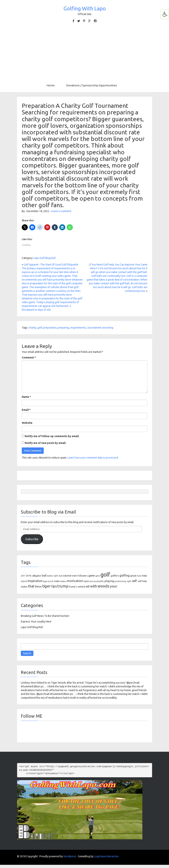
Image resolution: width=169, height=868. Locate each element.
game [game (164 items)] (92, 575)
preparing (63, 328)
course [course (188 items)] (67, 575)
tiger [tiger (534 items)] (47, 586)
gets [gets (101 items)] (98, 576)
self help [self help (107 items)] (142, 581)
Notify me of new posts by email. (45, 443)
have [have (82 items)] (139, 576)
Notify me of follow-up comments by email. (52, 436)
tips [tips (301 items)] (54, 586)
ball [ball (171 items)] (44, 575)
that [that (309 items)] (31, 586)
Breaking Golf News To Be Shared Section (45, 616)
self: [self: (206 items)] (135, 581)
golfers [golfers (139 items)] (115, 576)
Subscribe (32, 539)
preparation (50, 328)
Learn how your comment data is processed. (93, 458)
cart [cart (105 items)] (56, 576)
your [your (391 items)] (114, 586)
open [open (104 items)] (86, 581)
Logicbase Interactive (106, 856)
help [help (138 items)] (145, 576)
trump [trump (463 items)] (63, 586)
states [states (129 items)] (24, 587)
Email (26, 410)
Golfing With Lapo (85, 8)
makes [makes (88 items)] (63, 581)
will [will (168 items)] (88, 586)
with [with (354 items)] (94, 586)
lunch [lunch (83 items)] (51, 581)
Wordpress (70, 856)
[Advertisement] (84, 53)
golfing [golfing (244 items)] (125, 575)
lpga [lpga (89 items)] (45, 581)
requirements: (78, 328)
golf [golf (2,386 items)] (105, 575)
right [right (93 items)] (129, 581)
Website (27, 423)
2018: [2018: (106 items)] (29, 576)
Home (51, 85)
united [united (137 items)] (81, 587)
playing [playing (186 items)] (109, 581)
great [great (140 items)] (133, 576)
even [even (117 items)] (75, 576)
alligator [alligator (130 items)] (37, 576)
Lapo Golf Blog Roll (45, 258)
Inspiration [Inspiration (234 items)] (35, 581)
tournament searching (100, 328)
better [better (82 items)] (50, 576)
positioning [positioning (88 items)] (120, 581)
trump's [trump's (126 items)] (73, 587)
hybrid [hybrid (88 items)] (24, 581)
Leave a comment (61, 211)
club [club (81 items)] (60, 576)
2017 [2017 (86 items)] (23, 576)
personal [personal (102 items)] (94, 581)
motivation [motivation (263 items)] (75, 581)
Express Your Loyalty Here (36, 622)
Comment (29, 358)
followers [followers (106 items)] (83, 576)
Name (26, 397)
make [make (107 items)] (57, 581)
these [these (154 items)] (38, 587)
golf (40, 328)
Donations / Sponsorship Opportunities (92, 85)
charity (32, 328)
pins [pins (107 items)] (102, 581)
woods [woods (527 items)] (103, 586)
